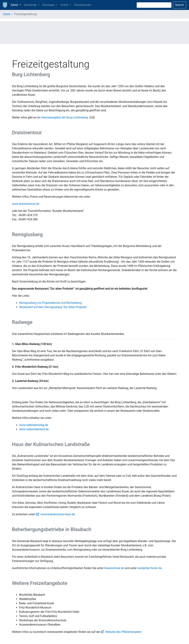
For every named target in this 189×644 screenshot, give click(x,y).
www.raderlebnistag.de (34, 425)
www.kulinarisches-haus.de (58, 514)
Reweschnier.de (114, 568)
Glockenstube (83, 5)
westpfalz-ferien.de (150, 568)
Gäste (7, 14)
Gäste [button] (15, 5)
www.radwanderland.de (34, 429)
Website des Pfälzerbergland (123, 632)
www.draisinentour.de (26, 204)
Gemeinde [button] (31, 5)
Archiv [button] (65, 5)
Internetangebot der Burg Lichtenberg (65, 117)
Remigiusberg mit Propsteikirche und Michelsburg (51, 303)
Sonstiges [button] (49, 5)
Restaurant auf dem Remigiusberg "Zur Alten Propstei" (53, 307)
